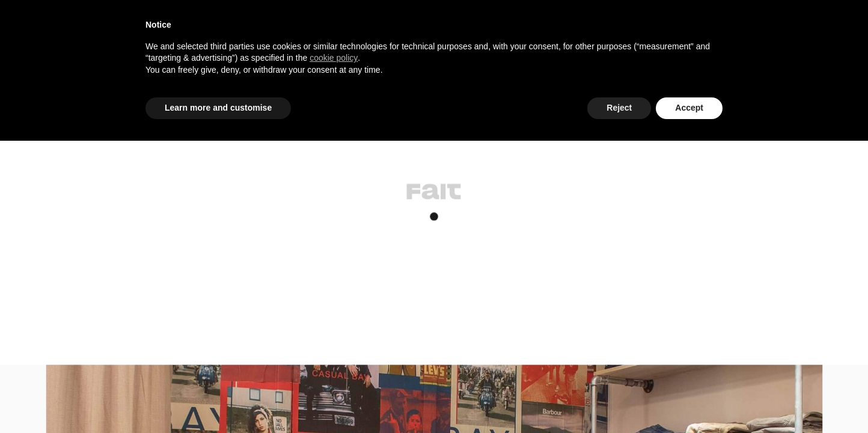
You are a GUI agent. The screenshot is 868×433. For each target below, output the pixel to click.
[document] (434, 57)
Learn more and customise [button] (218, 108)
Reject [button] (619, 108)
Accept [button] (689, 108)
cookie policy (334, 58)
